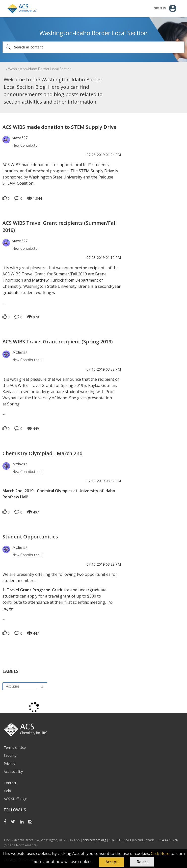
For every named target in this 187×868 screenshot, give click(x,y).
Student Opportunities (30, 537)
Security (10, 755)
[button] (111, 862)
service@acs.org (94, 840)
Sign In (160, 8)
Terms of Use (15, 747)
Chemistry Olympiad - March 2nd (43, 453)
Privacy (9, 764)
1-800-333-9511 (120, 840)
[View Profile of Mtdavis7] (20, 352)
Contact (10, 783)
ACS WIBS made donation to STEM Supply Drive (59, 127)
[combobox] (93, 47)
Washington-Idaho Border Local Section (40, 69)
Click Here (160, 853)
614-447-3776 (168, 840)
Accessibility (13, 771)
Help (7, 791)
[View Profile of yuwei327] (20, 138)
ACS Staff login (15, 799)
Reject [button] (142, 862)
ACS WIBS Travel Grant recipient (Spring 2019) (58, 342)
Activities (13, 686)
